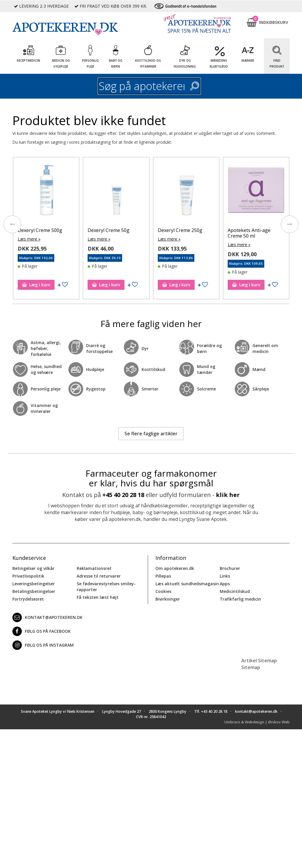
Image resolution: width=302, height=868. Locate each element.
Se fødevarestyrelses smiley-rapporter (106, 587)
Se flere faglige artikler (151, 434)
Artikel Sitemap (259, 661)
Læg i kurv (36, 285)
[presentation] (12, 224)
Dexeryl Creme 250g (180, 230)
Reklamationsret (94, 568)
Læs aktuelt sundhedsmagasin (187, 584)
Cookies (163, 591)
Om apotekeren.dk (175, 568)
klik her (228, 495)
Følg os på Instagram (43, 645)
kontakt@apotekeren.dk (47, 617)
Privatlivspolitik (28, 576)
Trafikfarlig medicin (240, 599)
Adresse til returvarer (99, 576)
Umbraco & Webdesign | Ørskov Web (257, 722)
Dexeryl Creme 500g (40, 230)
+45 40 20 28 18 (123, 495)
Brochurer (230, 568)
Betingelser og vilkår (33, 568)
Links (225, 576)
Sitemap (251, 667)
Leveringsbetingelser (34, 584)
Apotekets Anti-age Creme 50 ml (249, 233)
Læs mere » (29, 239)
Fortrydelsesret (28, 599)
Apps (225, 584)
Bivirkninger (168, 599)
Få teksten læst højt (98, 597)
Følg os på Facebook (42, 631)
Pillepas (163, 576)
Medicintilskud (235, 591)
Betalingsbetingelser (34, 591)
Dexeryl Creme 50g (109, 230)
